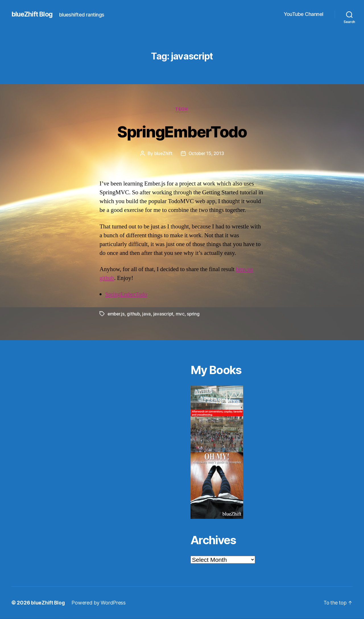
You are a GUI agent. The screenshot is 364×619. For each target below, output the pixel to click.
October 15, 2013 (206, 154)
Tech (182, 110)
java (148, 314)
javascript (165, 314)
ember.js (116, 314)
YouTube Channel (304, 14)
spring (195, 314)
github (134, 314)
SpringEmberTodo (182, 131)
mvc (181, 314)
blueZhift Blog (33, 14)
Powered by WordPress (99, 603)
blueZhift (162, 154)
